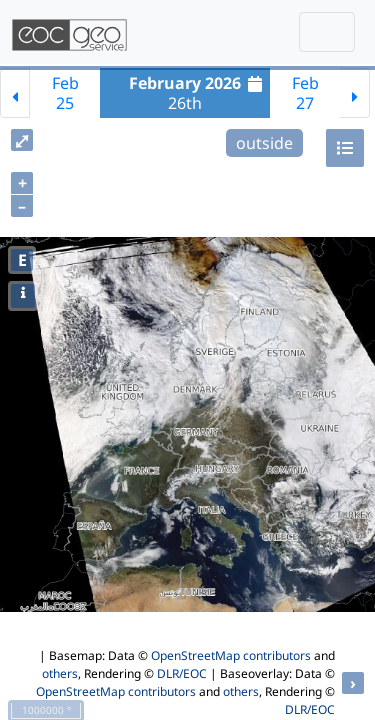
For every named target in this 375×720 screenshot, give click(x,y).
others (60, 673)
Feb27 (305, 93)
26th (198, 93)
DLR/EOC (182, 673)
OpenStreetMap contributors (231, 655)
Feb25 (65, 93)
